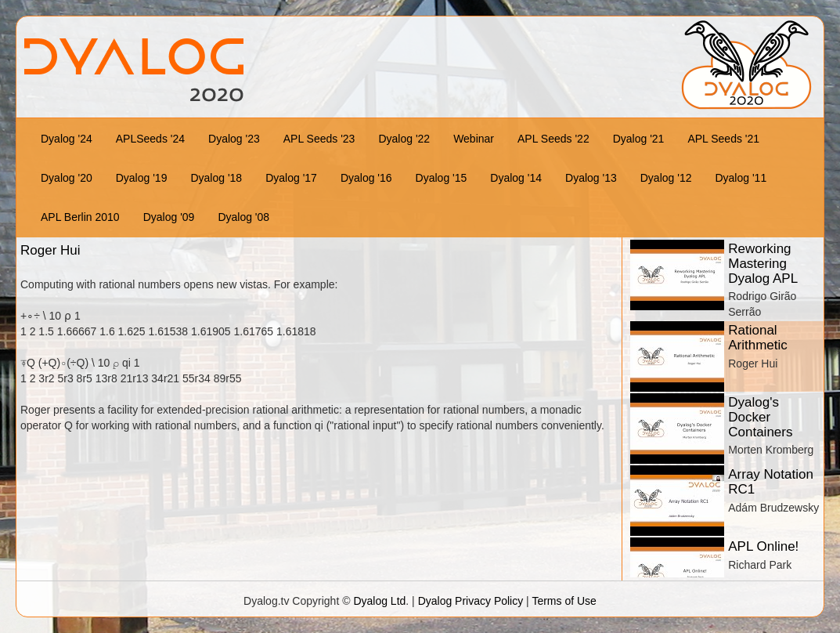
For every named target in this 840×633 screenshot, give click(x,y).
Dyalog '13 (591, 178)
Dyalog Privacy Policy (471, 601)
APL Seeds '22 (553, 139)
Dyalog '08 (243, 217)
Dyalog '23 (234, 139)
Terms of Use (564, 601)
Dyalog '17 (291, 178)
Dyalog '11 (741, 178)
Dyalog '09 (169, 217)
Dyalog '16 (366, 178)
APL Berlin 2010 (80, 217)
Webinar (474, 139)
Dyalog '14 (516, 178)
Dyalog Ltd (379, 601)
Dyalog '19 (142, 178)
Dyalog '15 (442, 178)
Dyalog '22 (404, 139)
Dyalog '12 (666, 178)
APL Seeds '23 (319, 139)
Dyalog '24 (67, 139)
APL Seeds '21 (723, 139)
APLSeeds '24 (150, 139)
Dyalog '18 (216, 178)
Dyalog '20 (67, 178)
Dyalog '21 (639, 139)
